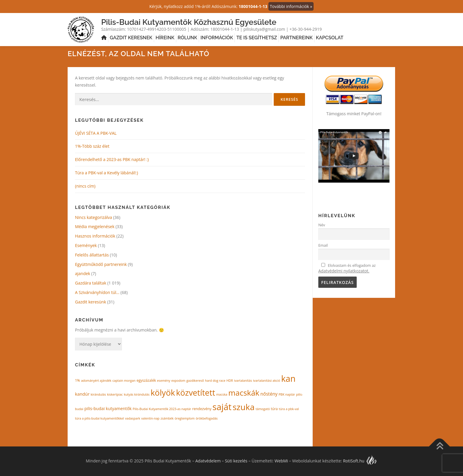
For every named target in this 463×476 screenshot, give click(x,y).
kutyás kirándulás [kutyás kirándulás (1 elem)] (137, 394)
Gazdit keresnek (131, 38)
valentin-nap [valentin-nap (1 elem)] (150, 418)
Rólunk (188, 38)
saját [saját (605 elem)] (222, 407)
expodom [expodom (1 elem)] (178, 381)
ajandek (83, 273)
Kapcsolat (330, 38)
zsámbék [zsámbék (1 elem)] (167, 418)
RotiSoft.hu (360, 461)
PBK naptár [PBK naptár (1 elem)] (287, 394)
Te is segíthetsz (257, 38)
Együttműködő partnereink (101, 264)
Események (86, 245)
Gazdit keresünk (91, 302)
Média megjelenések (95, 226)
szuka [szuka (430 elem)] (244, 407)
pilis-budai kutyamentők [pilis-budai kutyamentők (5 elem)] (108, 408)
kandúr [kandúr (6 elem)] (82, 394)
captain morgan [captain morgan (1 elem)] (124, 381)
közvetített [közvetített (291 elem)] (195, 393)
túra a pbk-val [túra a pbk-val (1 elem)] (289, 409)
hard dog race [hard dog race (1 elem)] (215, 381)
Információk (217, 38)
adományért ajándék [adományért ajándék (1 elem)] (96, 381)
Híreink (165, 38)
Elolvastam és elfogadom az (347, 268)
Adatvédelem (208, 461)
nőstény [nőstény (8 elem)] (269, 394)
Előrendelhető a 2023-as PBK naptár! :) (112, 159)
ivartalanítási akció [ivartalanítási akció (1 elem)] (267, 381)
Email (323, 245)
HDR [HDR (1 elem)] (230, 381)
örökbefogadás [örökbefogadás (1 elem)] (207, 418)
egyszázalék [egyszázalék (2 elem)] (146, 380)
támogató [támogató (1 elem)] (263, 409)
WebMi (281, 461)
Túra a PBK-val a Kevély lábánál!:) (106, 173)
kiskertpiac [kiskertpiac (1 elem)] (115, 394)
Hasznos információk (95, 236)
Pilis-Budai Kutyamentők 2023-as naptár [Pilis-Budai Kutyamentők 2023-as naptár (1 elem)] (162, 409)
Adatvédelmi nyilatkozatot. (344, 271)
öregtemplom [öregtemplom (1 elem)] (185, 418)
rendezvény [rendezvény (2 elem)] (202, 409)
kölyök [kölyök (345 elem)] (163, 393)
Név (322, 225)
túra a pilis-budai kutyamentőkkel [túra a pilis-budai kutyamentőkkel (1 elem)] (100, 418)
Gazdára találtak (91, 283)
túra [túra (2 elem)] (274, 409)
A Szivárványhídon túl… (97, 292)
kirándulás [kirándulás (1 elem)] (98, 394)
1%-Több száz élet (92, 146)
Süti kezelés (236, 461)
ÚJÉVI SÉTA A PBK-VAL (96, 133)
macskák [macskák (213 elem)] (244, 393)
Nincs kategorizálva (94, 217)
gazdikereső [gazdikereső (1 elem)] (195, 381)
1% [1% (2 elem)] (78, 380)
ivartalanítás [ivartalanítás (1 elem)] (243, 381)
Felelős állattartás (92, 255)
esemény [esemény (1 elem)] (164, 381)
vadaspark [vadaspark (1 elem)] (132, 418)
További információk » (291, 6)
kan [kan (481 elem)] (288, 378)
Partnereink (296, 38)
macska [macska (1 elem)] (222, 394)
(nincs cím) (85, 186)
